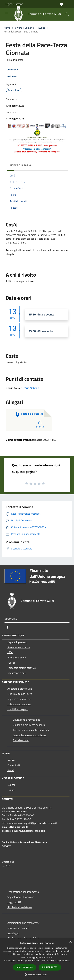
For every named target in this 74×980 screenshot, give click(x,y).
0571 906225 (31, 388)
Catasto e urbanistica (19, 704)
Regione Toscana (14, 4)
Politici (11, 663)
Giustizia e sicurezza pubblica (29, 725)
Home (7, 28)
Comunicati (14, 765)
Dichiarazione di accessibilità (23, 938)
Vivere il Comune (25, 28)
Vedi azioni (14, 76)
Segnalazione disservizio (21, 897)
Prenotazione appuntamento (23, 892)
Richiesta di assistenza (20, 907)
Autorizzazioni (21, 740)
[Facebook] (8, 627)
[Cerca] (67, 14)
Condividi (14, 70)
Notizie (11, 760)
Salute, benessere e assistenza (30, 735)
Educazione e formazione (27, 720)
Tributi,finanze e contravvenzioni (31, 730)
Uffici (10, 652)
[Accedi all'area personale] (62, 4)
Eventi (42, 28)
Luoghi (11, 785)
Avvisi (11, 770)
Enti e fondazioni (17, 657)
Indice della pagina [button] (21, 165)
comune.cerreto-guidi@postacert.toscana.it (32, 823)
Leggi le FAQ (14, 902)
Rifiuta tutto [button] (50, 967)
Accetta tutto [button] (25, 967)
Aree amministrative (19, 647)
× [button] (70, 942)
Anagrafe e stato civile (20, 689)
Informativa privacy (18, 928)
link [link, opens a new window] (68, 961)
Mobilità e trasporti (18, 709)
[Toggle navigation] (6, 14)
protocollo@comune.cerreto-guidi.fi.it (23, 831)
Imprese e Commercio (19, 699)
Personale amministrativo (22, 668)
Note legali (13, 933)
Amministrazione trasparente (24, 923)
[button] (37, 975)
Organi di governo (17, 642)
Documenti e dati (17, 673)
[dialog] (37, 959)
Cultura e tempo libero (20, 694)
